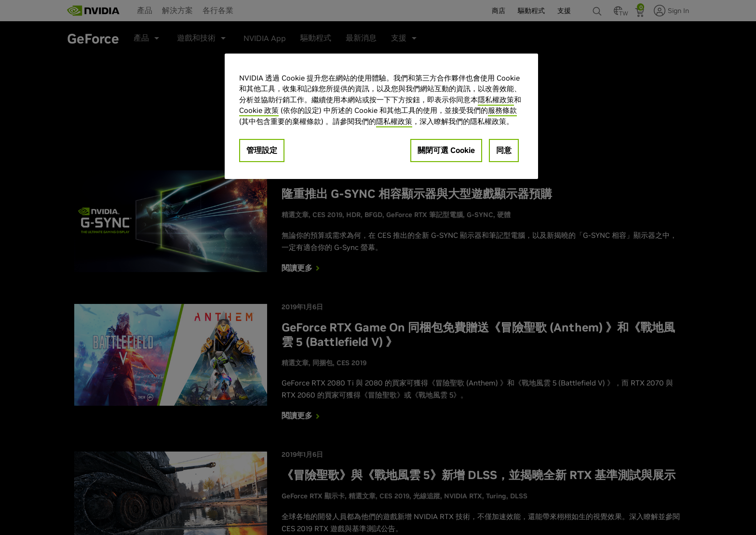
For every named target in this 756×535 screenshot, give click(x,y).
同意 (504, 150)
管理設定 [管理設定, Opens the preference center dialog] (262, 150)
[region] (381, 117)
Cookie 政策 (259, 110)
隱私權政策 (496, 100)
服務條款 (502, 110)
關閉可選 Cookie (446, 150)
